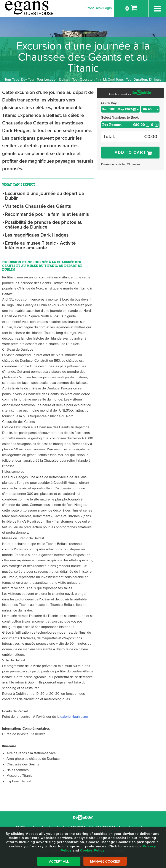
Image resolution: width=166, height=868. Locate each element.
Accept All (59, 861)
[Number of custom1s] (152, 125)
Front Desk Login (99, 8)
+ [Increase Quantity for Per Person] (157, 125)
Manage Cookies (105, 861)
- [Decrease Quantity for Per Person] (148, 125)
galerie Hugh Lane (74, 717)
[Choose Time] (150, 109)
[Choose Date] (121, 109)
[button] (136, 109)
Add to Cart (130, 152)
